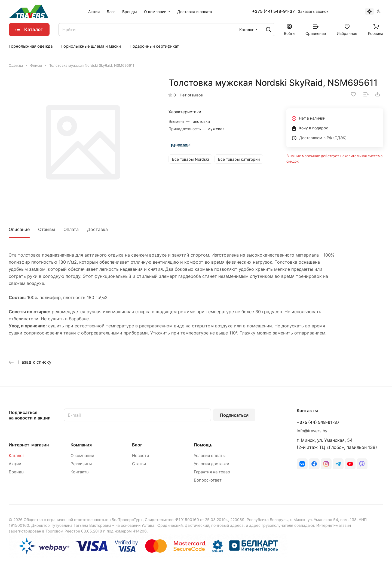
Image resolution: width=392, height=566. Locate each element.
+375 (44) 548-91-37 (273, 11)
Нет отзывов (191, 95)
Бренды (16, 472)
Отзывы (47, 229)
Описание (19, 229)
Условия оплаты (210, 456)
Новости (140, 456)
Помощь (203, 445)
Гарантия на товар (212, 472)
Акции (15, 464)
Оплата (71, 229)
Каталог (17, 456)
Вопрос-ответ (208, 480)
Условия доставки (212, 464)
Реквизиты (81, 464)
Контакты (80, 472)
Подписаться (234, 415)
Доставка (97, 229)
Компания (81, 445)
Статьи (139, 464)
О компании (82, 456)
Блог (137, 445)
